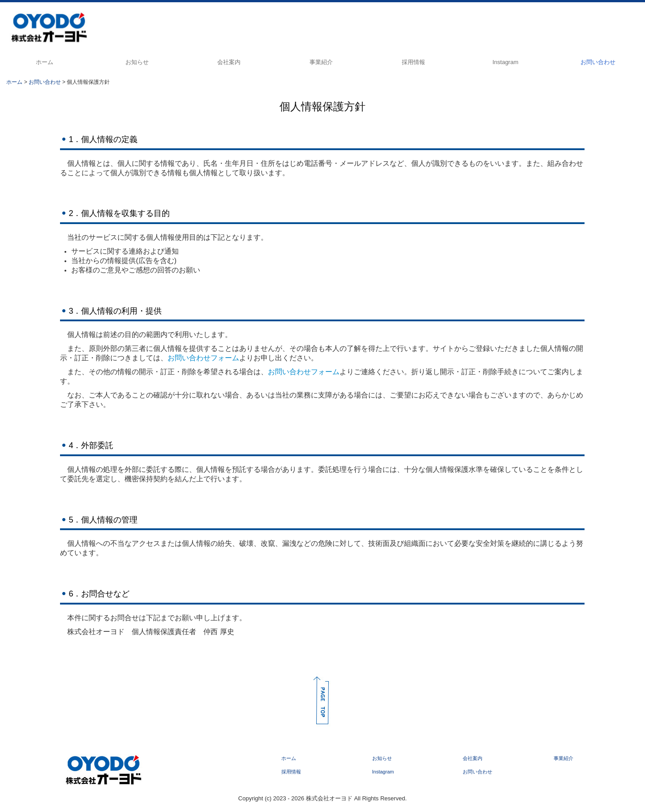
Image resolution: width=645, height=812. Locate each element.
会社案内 (229, 62)
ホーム (45, 62)
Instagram (505, 62)
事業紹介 (321, 62)
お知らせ (137, 62)
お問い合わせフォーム (203, 358)
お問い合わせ (598, 62)
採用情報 (413, 62)
